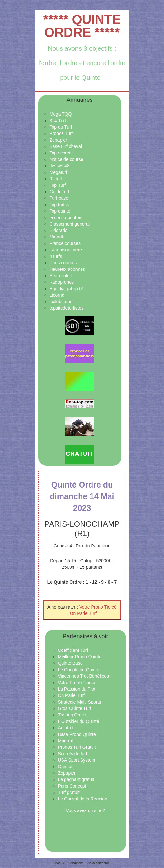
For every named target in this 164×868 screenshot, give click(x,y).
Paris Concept (72, 786)
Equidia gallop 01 (67, 289)
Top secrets (61, 153)
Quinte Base (70, 663)
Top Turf (58, 185)
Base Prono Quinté (77, 734)
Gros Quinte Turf (75, 708)
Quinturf (66, 767)
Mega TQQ (61, 114)
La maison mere (66, 250)
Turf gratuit (69, 792)
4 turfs (56, 256)
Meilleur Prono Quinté (80, 657)
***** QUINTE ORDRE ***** (82, 26)
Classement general (70, 224)
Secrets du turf (73, 754)
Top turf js (59, 205)
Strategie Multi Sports (80, 702)
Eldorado (59, 230)
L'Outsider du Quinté (79, 721)
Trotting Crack (72, 715)
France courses (65, 243)
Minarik (57, 237)
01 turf (56, 179)
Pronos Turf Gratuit (77, 747)
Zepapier (58, 140)
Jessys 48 (60, 166)
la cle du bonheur (67, 217)
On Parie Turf (83, 613)
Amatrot (66, 728)
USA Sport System (77, 760)
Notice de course (67, 159)
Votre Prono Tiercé (98, 607)
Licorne (57, 295)
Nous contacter (98, 863)
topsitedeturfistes (67, 308)
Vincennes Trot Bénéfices (84, 676)
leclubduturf (61, 302)
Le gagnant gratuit (76, 779)
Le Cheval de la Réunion (83, 799)
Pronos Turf (61, 133)
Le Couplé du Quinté (79, 670)
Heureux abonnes (68, 269)
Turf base (59, 198)
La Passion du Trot (77, 689)
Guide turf (59, 192)
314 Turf (58, 121)
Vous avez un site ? (85, 810)
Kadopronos (62, 282)
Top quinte (60, 211)
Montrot (66, 741)
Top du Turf (61, 127)
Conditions (76, 863)
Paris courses (63, 263)
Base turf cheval (66, 146)
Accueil (60, 863)
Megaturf (58, 172)
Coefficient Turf (73, 650)
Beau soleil (61, 276)
